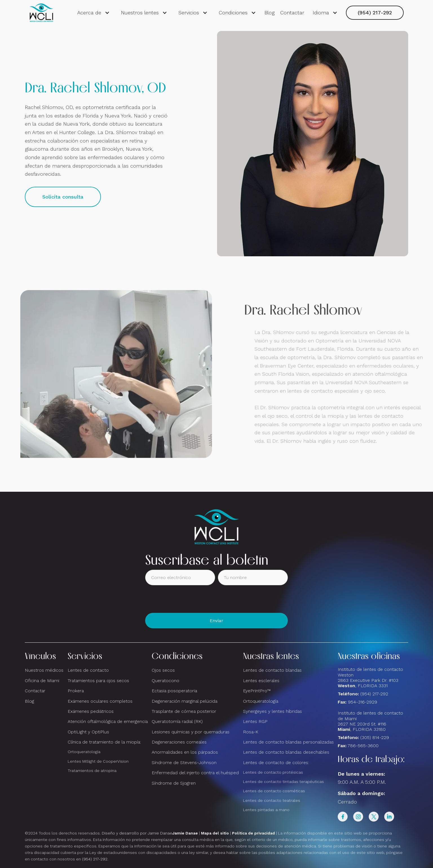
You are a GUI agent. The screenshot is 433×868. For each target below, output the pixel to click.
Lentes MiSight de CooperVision (98, 761)
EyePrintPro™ (257, 691)
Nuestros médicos (44, 670)
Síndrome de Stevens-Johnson (184, 763)
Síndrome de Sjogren (174, 783)
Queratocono (165, 681)
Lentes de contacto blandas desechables (286, 752)
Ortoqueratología (84, 752)
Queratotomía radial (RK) (177, 721)
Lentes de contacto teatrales (272, 800)
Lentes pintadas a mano (266, 810)
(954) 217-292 (375, 13)
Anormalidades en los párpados (185, 752)
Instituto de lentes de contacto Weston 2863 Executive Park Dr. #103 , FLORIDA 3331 (370, 677)
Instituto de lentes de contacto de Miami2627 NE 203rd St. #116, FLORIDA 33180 (370, 721)
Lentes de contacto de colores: (276, 763)
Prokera (76, 691)
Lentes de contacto (88, 670)
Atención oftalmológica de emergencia (108, 721)
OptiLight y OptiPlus (88, 732)
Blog (269, 13)
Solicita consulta (63, 197)
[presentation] (188, 599)
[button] (93, 13)
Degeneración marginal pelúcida (185, 701)
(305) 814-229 (375, 737)
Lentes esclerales (261, 681)
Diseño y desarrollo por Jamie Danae (150, 833)
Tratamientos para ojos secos (98, 681)
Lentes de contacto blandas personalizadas (288, 742)
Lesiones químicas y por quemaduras (191, 732)
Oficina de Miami (42, 681)
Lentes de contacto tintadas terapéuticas (283, 782)
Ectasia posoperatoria (174, 691)
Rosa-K (251, 732)
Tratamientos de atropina (92, 771)
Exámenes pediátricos (91, 711)
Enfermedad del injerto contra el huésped (195, 773)
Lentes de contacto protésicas (273, 772)
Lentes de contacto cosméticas (274, 791)
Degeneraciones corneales (179, 742)
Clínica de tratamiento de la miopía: (104, 742)
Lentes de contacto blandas (272, 670)
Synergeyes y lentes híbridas (272, 711)
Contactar (292, 13)
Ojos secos (163, 670)
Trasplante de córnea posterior (184, 711)
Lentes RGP (255, 721)
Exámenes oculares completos (100, 701)
